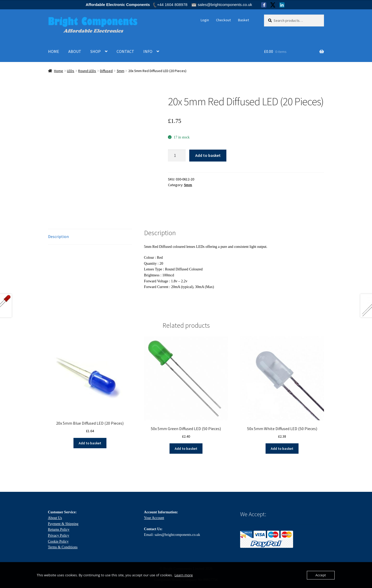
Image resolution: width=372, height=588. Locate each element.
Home (59, 71)
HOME (54, 51)
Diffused (106, 71)
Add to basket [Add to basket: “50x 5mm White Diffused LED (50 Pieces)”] (282, 449)
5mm (121, 71)
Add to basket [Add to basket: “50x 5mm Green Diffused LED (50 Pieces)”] (186, 449)
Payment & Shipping (63, 524)
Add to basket (208, 155)
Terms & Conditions (63, 547)
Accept (321, 575)
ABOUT (75, 51)
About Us (55, 518)
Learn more (184, 575)
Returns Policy (59, 530)
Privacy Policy (59, 535)
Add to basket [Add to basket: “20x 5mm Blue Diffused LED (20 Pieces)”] (90, 443)
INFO (148, 51)
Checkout (223, 20)
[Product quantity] (177, 156)
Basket (244, 20)
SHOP (96, 51)
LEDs (71, 71)
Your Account (154, 518)
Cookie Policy (58, 541)
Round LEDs (87, 71)
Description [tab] (58, 236)
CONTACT (125, 51)
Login (205, 20)
